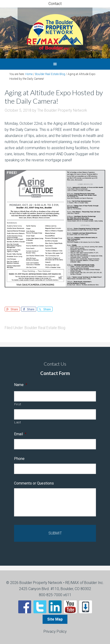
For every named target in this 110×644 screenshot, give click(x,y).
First (18, 404)
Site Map (55, 619)
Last (18, 422)
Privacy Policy (55, 631)
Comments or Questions (34, 483)
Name (21, 385)
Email (20, 434)
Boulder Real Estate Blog (45, 328)
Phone (19, 459)
